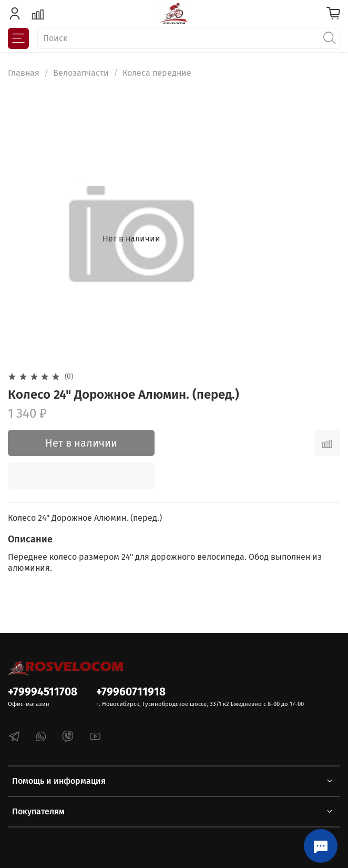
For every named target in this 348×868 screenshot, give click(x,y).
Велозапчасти (81, 73)
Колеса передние (157, 73)
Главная (24, 73)
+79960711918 (131, 692)
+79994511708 (43, 692)
